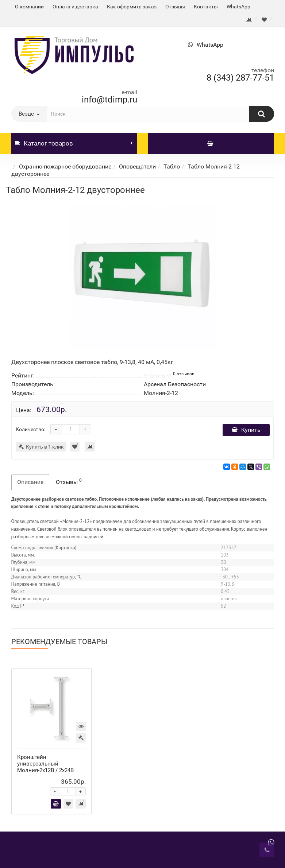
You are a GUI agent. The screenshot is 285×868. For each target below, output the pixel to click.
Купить (246, 430)
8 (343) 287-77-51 (240, 78)
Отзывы (175, 7)
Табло (172, 166)
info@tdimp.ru (109, 100)
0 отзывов (184, 374)
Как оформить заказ (132, 7)
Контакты (206, 7)
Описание (30, 482)
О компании (29, 7)
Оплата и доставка (75, 7)
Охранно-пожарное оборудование (65, 166)
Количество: (30, 429)
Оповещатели (137, 166)
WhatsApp (238, 7)
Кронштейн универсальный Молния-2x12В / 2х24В (45, 764)
